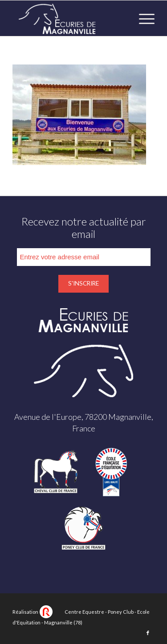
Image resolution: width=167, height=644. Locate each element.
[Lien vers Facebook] (148, 633)
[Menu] (142, 18)
